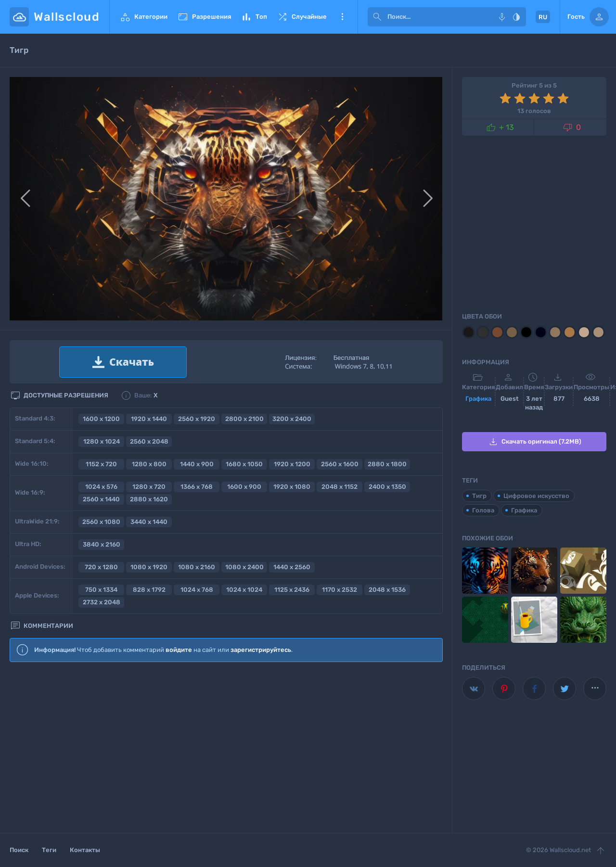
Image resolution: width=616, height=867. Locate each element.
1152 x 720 (101, 464)
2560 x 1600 (340, 464)
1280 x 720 (149, 487)
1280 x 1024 (102, 441)
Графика (478, 399)
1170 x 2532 (340, 590)
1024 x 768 (197, 590)
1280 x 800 (149, 464)
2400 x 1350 (387, 487)
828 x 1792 (149, 590)
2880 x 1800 (387, 464)
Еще (342, 17)
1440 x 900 (197, 464)
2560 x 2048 (149, 441)
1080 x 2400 (244, 567)
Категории (143, 17)
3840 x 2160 (102, 544)
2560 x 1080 (101, 522)
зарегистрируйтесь (261, 650)
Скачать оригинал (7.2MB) (534, 442)
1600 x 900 (244, 487)
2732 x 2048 (102, 602)
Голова (483, 510)
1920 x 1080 (292, 487)
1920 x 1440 (149, 419)
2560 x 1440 (101, 499)
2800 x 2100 (244, 419)
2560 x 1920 (197, 419)
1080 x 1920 (149, 567)
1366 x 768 (197, 487)
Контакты (85, 850)
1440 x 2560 (292, 567)
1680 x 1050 (244, 464)
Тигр (479, 496)
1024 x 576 (101, 487)
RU (543, 17)
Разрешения (204, 17)
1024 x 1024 (244, 590)
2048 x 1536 (387, 590)
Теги (49, 850)
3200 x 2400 (292, 419)
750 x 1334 (101, 590)
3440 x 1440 (149, 522)
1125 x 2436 (292, 590)
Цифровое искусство (536, 496)
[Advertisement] (226, 748)
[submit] (377, 17)
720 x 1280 (101, 567)
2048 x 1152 (340, 487)
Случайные (302, 17)
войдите (179, 650)
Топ (254, 17)
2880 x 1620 (149, 499)
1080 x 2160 (197, 567)
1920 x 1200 (292, 464)
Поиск (19, 850)
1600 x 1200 (101, 419)
